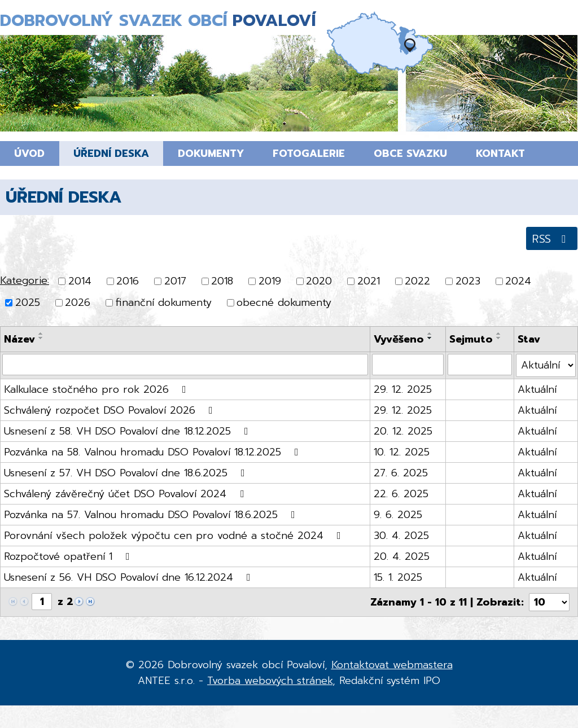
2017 (175, 281)
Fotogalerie (309, 154)
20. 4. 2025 (402, 556)
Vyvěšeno (399, 339)
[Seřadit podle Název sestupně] (41, 338)
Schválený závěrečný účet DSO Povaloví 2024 (126, 494)
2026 (78, 303)
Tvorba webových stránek (270, 681)
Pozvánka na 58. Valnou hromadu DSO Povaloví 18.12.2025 (154, 452)
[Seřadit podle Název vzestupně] (41, 334)
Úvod (29, 154)
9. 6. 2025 (398, 515)
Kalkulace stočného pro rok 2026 (97, 389)
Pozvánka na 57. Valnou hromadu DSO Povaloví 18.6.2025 (152, 515)
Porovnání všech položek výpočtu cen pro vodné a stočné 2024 (175, 536)
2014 (80, 281)
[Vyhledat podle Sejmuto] (480, 365)
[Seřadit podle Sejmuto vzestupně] (499, 334)
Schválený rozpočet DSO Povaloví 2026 (111, 410)
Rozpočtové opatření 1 (69, 556)
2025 (28, 303)
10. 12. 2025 (402, 452)
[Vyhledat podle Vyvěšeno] (408, 365)
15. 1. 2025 (398, 577)
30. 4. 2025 (401, 536)
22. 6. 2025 (401, 494)
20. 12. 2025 (403, 431)
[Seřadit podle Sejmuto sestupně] (499, 338)
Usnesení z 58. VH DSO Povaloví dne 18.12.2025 (128, 431)
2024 (518, 281)
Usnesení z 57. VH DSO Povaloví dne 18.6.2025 (127, 473)
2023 (468, 281)
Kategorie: (25, 280)
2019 (270, 281)
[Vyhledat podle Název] (185, 365)
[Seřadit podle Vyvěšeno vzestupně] (430, 334)
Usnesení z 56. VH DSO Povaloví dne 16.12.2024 (130, 577)
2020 (319, 281)
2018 (222, 281)
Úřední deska (111, 154)
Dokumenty (211, 154)
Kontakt (500, 154)
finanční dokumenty (164, 303)
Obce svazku (410, 154)
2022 (417, 281)
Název (19, 339)
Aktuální (537, 389)
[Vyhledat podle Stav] (546, 365)
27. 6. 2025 (401, 473)
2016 (128, 281)
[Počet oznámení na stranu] (549, 602)
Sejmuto (471, 339)
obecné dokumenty (284, 303)
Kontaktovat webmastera (392, 665)
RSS (551, 239)
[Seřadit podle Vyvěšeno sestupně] (430, 338)
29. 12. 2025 (403, 389)
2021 (369, 281)
